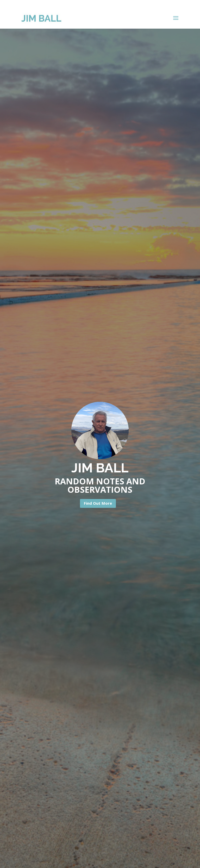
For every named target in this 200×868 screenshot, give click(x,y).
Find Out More (98, 503)
